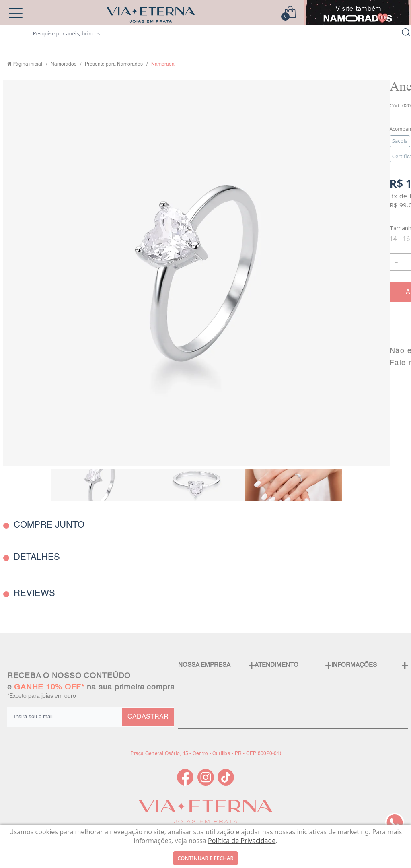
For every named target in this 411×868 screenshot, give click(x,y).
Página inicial (27, 64)
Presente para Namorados (114, 64)
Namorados (64, 64)
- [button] (396, 262)
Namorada (163, 64)
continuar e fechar (205, 858)
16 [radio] (406, 239)
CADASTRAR (148, 717)
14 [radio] (393, 239)
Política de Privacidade (242, 841)
